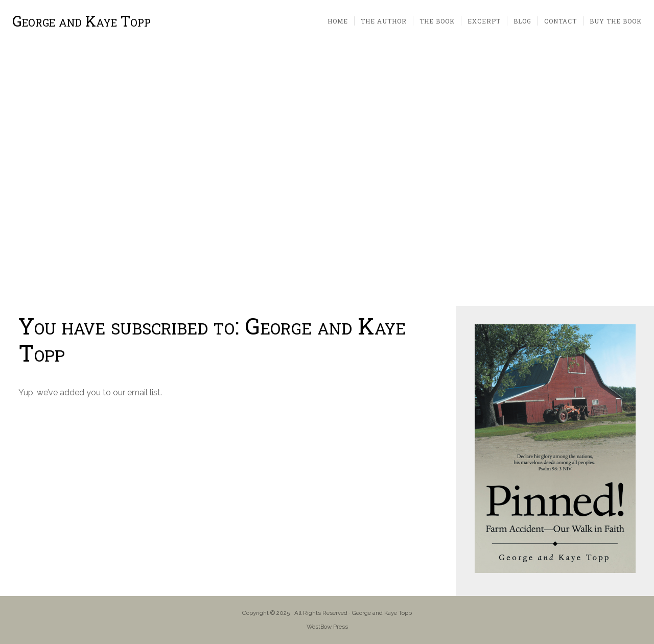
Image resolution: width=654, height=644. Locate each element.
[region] (327, 174)
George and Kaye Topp (81, 21)
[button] (16, 174)
